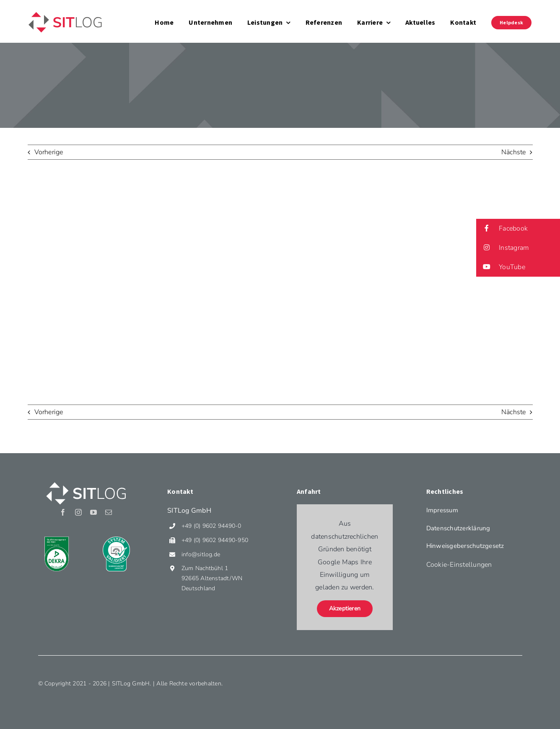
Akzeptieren (345, 608)
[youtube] (93, 512)
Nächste (514, 152)
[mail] (109, 512)
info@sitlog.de (201, 554)
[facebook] (63, 512)
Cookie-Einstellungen (459, 565)
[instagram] (78, 512)
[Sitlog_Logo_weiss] (86, 482)
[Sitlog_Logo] (65, 12)
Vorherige (49, 152)
